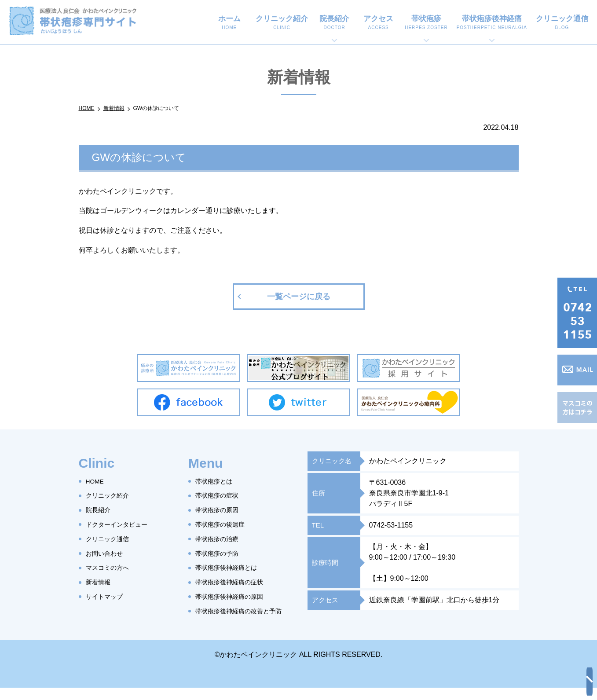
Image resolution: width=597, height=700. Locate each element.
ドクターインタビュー (121, 524)
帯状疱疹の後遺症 (223, 524)
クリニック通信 (562, 23)
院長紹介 (334, 23)
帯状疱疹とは (216, 481)
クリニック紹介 (282, 23)
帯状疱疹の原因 (220, 510)
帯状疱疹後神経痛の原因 (234, 596)
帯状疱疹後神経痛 (492, 23)
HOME (96, 481)
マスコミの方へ (110, 568)
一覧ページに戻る (299, 297)
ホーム (229, 23)
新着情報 (100, 582)
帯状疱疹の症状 (220, 496)
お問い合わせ (107, 553)
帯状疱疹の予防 (220, 553)
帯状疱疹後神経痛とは (231, 568)
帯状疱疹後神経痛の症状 (234, 582)
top (582, 685)
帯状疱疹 (426, 23)
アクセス (378, 23)
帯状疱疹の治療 (220, 539)
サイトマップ (107, 596)
